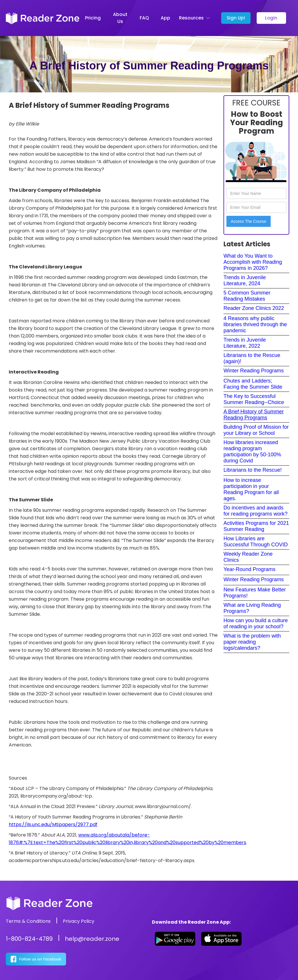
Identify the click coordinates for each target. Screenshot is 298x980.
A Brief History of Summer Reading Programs (254, 415)
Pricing (93, 18)
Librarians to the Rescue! (253, 470)
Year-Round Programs (249, 569)
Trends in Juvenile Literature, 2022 (245, 343)
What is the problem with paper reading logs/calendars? (252, 642)
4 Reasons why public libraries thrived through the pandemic (255, 324)
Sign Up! (236, 18)
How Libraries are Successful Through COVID (256, 542)
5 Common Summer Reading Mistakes (247, 296)
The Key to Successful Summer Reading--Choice (254, 399)
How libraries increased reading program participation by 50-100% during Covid (252, 452)
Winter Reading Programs (254, 371)
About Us (120, 18)
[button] (196, 18)
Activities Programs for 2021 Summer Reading (256, 526)
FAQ (144, 18)
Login (271, 18)
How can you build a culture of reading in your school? (256, 623)
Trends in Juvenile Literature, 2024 (245, 280)
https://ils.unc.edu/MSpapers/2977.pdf (53, 824)
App (165, 18)
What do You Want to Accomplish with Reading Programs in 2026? (253, 262)
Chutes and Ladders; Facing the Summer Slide (253, 384)
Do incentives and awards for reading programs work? (256, 511)
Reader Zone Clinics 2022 (254, 308)
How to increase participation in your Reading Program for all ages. (251, 489)
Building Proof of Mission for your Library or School (256, 430)
